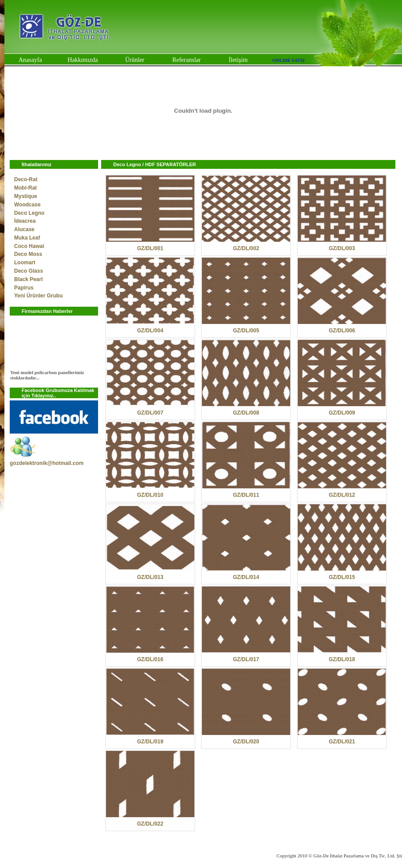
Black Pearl (28, 279)
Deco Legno (29, 213)
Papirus (24, 288)
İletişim (238, 60)
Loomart (25, 263)
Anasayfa (30, 60)
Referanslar (187, 60)
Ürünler (135, 60)
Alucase (24, 229)
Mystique (26, 196)
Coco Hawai (29, 246)
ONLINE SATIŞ (289, 60)
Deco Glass (28, 271)
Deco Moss (28, 254)
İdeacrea (25, 221)
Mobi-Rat (25, 188)
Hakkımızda (83, 60)
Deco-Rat (26, 179)
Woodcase (27, 205)
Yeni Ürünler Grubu (38, 296)
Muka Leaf (27, 238)
